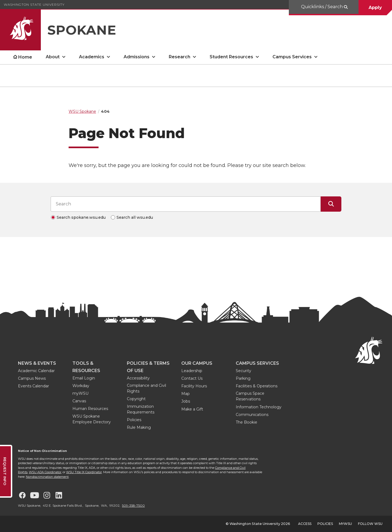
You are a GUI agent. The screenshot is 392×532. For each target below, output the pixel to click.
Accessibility (138, 378)
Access (305, 524)
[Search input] (186, 204)
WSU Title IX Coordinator (84, 472)
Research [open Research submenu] (180, 57)
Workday (81, 386)
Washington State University (34, 4)
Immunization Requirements (141, 409)
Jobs (186, 401)
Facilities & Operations (257, 386)
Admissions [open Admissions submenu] (137, 57)
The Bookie (246, 422)
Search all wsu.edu (135, 217)
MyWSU (345, 524)
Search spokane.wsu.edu (81, 217)
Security (244, 371)
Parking (243, 378)
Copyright (136, 399)
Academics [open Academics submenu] (92, 57)
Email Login (84, 378)
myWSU (80, 393)
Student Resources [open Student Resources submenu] (231, 57)
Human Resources (90, 409)
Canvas (79, 401)
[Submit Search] (331, 204)
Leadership (192, 371)
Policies (134, 420)
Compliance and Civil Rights (146, 388)
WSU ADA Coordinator (45, 472)
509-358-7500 (133, 505)
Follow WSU (370, 524)
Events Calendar (33, 386)
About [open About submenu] (53, 57)
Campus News (32, 378)
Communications (252, 415)
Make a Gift (192, 409)
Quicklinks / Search (322, 7)
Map (186, 394)
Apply (375, 7)
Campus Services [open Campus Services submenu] (292, 57)
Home (25, 57)
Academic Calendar (36, 371)
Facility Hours (194, 386)
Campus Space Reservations (250, 396)
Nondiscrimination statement (47, 477)
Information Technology (259, 407)
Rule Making (139, 427)
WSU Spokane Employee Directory (92, 419)
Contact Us (192, 378)
